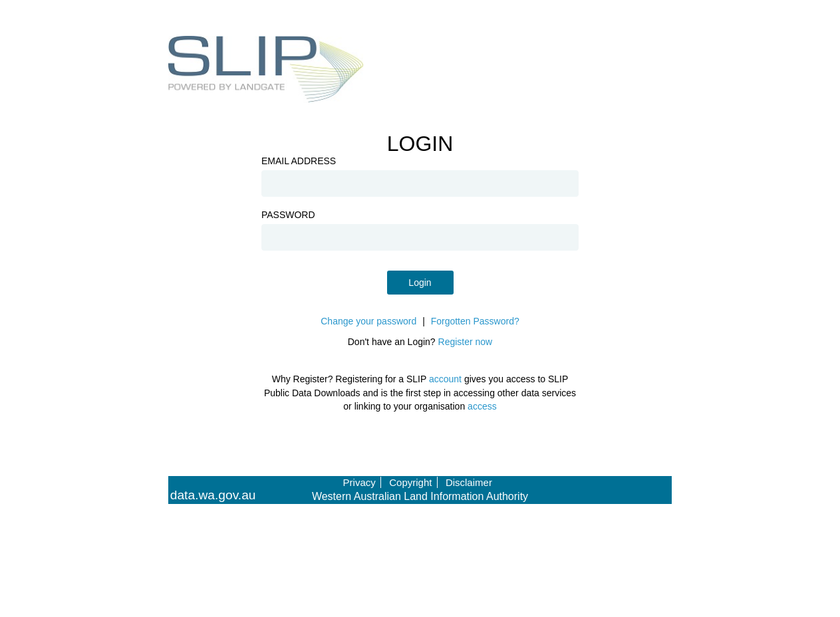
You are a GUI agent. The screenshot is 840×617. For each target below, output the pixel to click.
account (445, 379)
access (482, 406)
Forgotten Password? (475, 321)
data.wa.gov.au (213, 495)
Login (420, 283)
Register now (466, 342)
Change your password (368, 321)
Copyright (410, 482)
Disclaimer (469, 482)
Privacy (359, 482)
